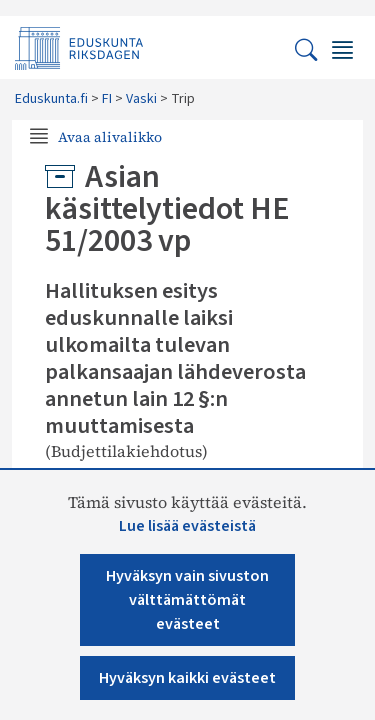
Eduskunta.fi (51, 99)
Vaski (141, 99)
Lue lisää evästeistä (187, 526)
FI (107, 99)
